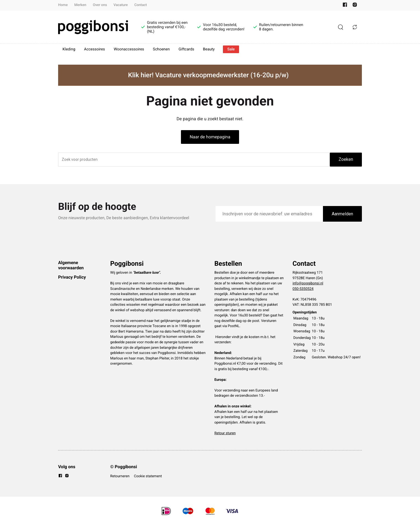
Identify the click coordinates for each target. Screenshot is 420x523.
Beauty (209, 49)
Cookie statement (148, 476)
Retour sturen (225, 433)
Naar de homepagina (210, 137)
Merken (80, 5)
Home (63, 5)
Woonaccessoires (129, 49)
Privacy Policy (72, 277)
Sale (231, 49)
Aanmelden (342, 214)
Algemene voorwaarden (71, 265)
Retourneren (120, 476)
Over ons (100, 5)
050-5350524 (303, 289)
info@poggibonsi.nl (308, 283)
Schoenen (161, 49)
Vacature (121, 5)
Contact (141, 5)
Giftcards (186, 49)
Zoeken (346, 159)
